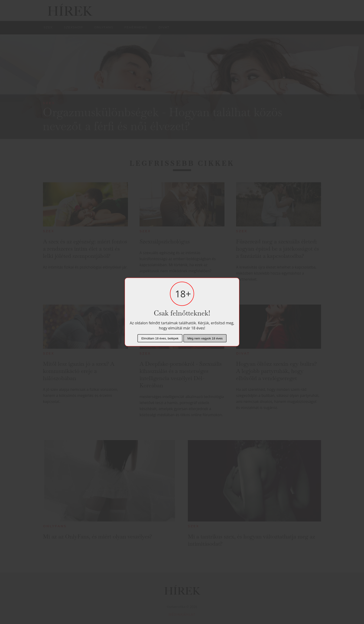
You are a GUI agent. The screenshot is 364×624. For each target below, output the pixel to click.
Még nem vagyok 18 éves (205, 338)
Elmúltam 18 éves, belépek (160, 338)
